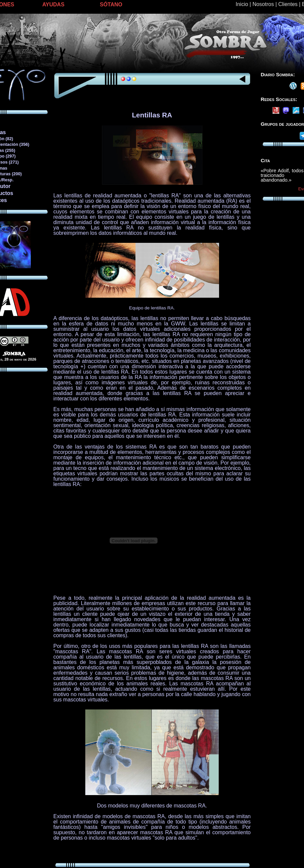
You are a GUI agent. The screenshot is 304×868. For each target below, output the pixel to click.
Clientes (288, 4)
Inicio (242, 4)
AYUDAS (54, 5)
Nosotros (263, 4)
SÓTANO (111, 5)
